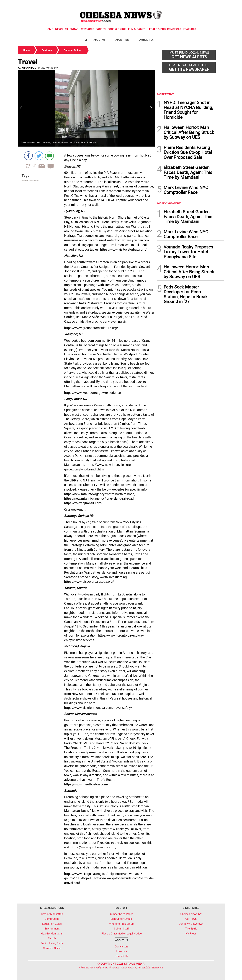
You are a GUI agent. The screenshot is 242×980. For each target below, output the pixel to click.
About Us (100, 40)
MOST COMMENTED (169, 203)
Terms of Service (110, 967)
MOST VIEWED (166, 94)
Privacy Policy (128, 967)
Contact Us (146, 40)
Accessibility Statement (150, 967)
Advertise (122, 40)
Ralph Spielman (27, 68)
